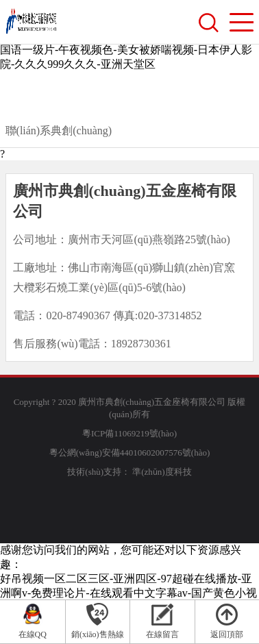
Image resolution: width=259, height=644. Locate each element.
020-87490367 (78, 315)
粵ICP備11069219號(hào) (129, 433)
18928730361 (141, 344)
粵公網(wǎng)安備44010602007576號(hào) (129, 453)
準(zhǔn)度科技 (162, 472)
